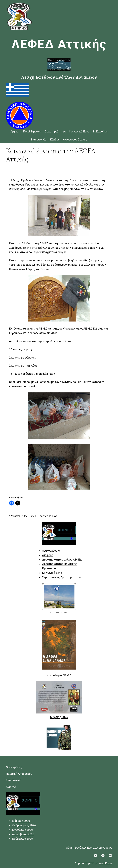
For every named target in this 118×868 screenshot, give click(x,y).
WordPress (105, 863)
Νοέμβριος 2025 (22, 839)
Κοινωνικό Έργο (49, 516)
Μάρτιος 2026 (59, 717)
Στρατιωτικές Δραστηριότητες (62, 577)
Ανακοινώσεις (51, 551)
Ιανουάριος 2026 (22, 830)
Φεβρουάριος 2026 (24, 825)
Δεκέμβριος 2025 (23, 834)
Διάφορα (48, 555)
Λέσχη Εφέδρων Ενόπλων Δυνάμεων (89, 848)
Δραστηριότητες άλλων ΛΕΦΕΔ (62, 560)
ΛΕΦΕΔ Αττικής (59, 44)
